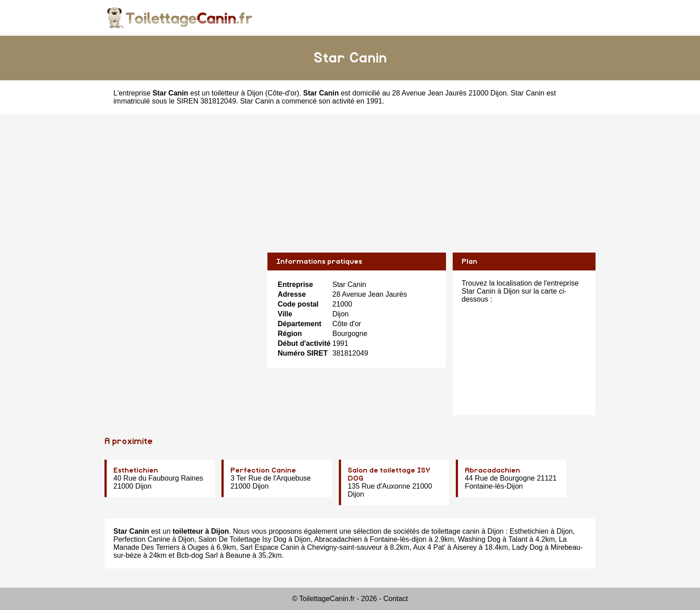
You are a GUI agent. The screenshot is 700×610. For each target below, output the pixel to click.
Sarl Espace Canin (269, 547)
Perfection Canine (263, 470)
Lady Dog (527, 547)
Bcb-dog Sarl (197, 555)
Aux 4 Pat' (429, 547)
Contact (396, 599)
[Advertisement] (350, 177)
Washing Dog (479, 539)
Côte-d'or (282, 93)
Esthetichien (136, 470)
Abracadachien (492, 470)
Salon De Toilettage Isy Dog (242, 539)
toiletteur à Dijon (237, 93)
